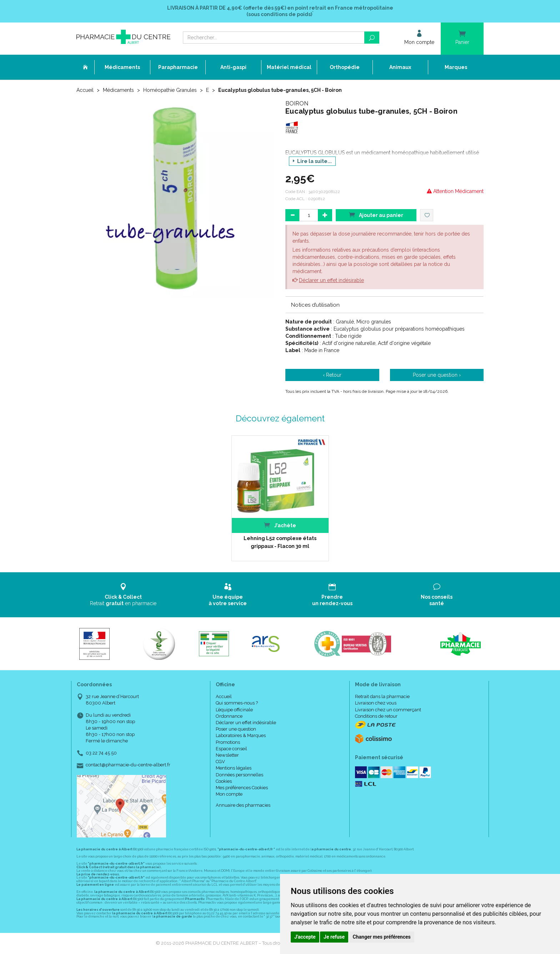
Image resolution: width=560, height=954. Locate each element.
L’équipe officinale (234, 710)
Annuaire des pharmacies (243, 805)
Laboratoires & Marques (241, 735)
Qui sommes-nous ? (237, 703)
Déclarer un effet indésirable (331, 280)
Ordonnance (229, 716)
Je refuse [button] (334, 937)
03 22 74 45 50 (101, 753)
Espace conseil (231, 749)
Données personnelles (239, 775)
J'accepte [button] (305, 937)
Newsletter (227, 755)
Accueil (85, 90)
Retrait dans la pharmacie (382, 696)
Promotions (228, 742)
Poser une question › (437, 375)
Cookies (224, 781)
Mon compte (229, 794)
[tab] (384, 305)
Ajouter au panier (376, 215)
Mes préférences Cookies (242, 788)
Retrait (123, 595)
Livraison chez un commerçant (388, 710)
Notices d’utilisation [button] (315, 305)
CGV (220, 762)
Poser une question (236, 729)
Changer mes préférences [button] (382, 937)
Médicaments (118, 90)
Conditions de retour (376, 716)
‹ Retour (332, 375)
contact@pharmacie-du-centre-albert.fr (128, 765)
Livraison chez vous (376, 703)
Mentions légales (234, 768)
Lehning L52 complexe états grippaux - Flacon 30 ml (280, 542)
